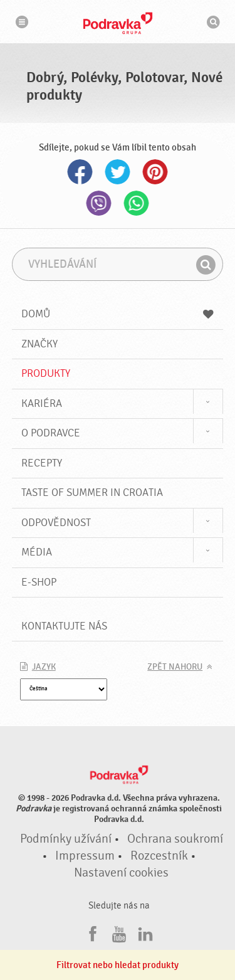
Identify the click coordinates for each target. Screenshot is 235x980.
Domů (118, 314)
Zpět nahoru (175, 667)
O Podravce (51, 433)
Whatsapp (137, 203)
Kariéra (42, 403)
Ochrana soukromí (175, 839)
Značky (39, 344)
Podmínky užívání (66, 839)
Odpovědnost (56, 523)
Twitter (118, 172)
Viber (99, 203)
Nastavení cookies (121, 873)
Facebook (80, 172)
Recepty (42, 463)
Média (37, 552)
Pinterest (155, 172)
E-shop (39, 582)
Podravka (118, 23)
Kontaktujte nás (64, 626)
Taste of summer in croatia (92, 493)
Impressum (85, 856)
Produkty (46, 373)
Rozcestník (159, 856)
